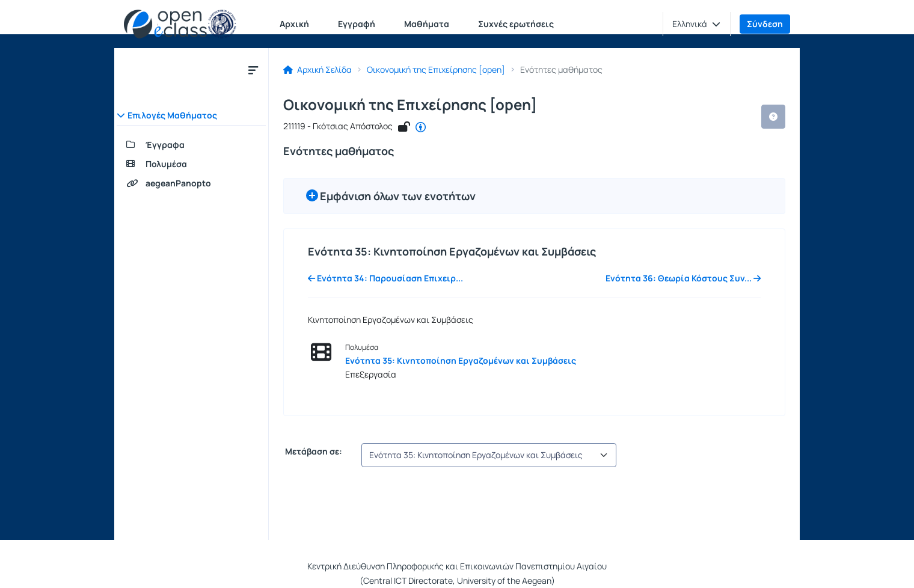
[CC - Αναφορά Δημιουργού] (421, 127)
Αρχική (294, 24)
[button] (696, 24)
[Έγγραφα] (191, 145)
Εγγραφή (357, 24)
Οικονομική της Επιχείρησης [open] (436, 70)
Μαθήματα (427, 24)
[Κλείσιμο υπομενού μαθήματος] (253, 70)
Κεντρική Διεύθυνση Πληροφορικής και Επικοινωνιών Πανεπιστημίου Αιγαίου (457, 566)
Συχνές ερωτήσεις (516, 24)
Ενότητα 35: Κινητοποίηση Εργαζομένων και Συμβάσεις (461, 360)
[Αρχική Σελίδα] (180, 24)
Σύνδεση (765, 24)
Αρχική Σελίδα (317, 70)
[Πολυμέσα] (191, 164)
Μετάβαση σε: (313, 452)
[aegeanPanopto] (191, 183)
